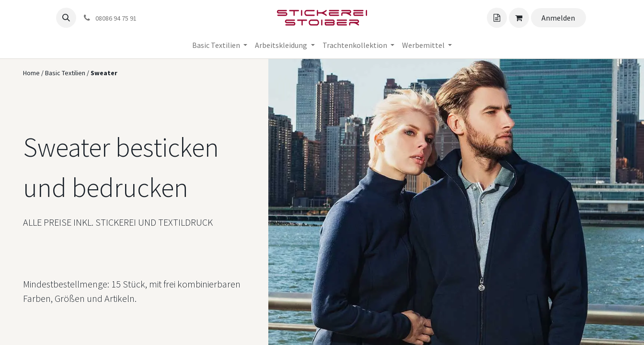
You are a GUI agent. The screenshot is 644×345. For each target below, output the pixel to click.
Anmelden (558, 18)
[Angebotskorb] (497, 18)
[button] (66, 18)
